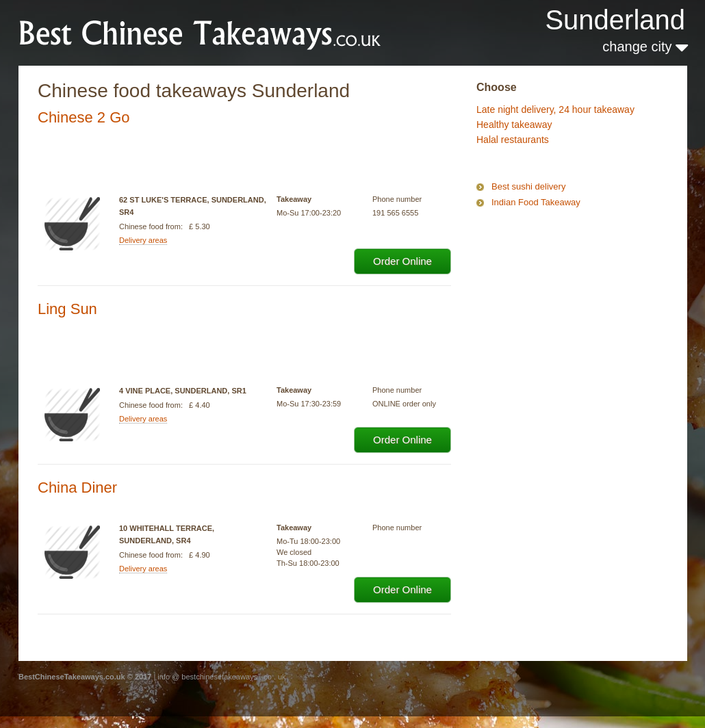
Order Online (402, 261)
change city (645, 47)
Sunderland (615, 20)
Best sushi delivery (528, 186)
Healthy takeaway (514, 125)
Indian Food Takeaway (536, 202)
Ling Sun (67, 309)
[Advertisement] (545, 270)
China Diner (77, 487)
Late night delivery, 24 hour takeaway (555, 109)
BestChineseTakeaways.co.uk (201, 32)
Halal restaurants (513, 140)
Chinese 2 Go (84, 117)
